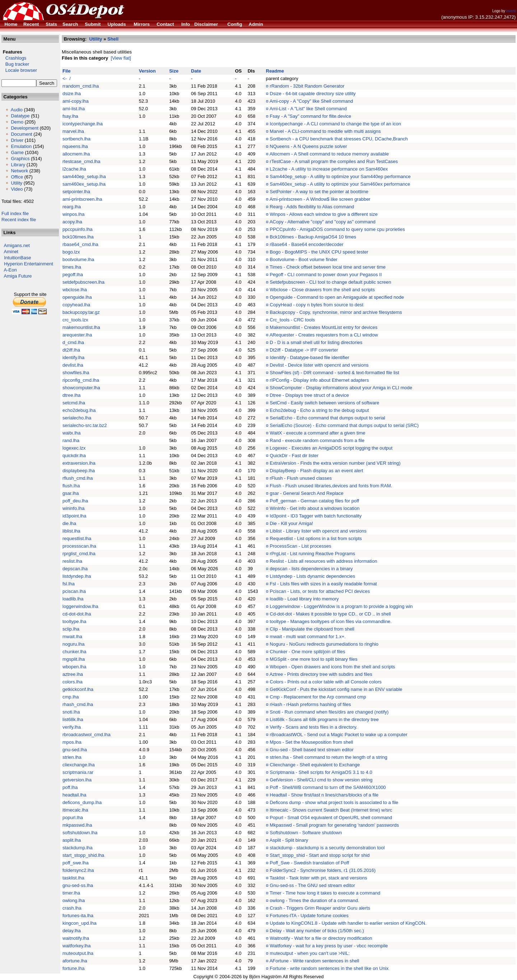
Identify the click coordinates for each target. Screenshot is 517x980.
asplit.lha (72, 840)
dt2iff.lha (71, 350)
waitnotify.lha (76, 938)
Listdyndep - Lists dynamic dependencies (312, 576)
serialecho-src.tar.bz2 (85, 425)
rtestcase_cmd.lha (81, 161)
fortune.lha (73, 968)
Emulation (21, 146)
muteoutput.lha (78, 953)
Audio (17, 110)
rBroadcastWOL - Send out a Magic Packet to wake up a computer (338, 735)
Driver (17, 140)
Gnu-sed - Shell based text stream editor (311, 750)
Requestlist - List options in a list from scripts (316, 538)
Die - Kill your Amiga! (291, 523)
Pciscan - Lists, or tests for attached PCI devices (320, 591)
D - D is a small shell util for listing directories (316, 342)
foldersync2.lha (78, 870)
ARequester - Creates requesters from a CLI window (324, 335)
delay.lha (72, 931)
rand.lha (71, 440)
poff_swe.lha (76, 863)
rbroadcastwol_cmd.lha (87, 735)
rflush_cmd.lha (78, 478)
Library (18, 165)
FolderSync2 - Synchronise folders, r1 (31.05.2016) (323, 870)
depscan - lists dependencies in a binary (311, 569)
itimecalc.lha (75, 810)
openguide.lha (77, 297)
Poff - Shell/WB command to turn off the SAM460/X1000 (328, 787)
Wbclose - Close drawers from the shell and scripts (322, 290)
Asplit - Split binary (289, 840)
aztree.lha (73, 674)
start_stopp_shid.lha (83, 855)
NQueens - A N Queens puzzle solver (308, 146)
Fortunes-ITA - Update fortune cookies (309, 916)
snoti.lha (71, 712)
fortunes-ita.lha (78, 916)
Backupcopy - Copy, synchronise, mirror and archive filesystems (336, 312)
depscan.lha (75, 569)
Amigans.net (17, 245)
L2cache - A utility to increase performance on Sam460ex (329, 169)
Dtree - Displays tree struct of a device (309, 395)
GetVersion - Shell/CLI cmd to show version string (321, 780)
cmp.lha (71, 697)
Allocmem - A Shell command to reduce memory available (329, 154)
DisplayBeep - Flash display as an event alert (316, 471)
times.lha (72, 267)
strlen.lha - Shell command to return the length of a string (328, 757)
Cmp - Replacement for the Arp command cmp (318, 697)
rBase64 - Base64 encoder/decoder (306, 244)
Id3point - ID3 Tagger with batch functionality (316, 516)
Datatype (20, 116)
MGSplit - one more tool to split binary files (313, 659)
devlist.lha (73, 365)
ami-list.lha (74, 109)
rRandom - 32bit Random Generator (307, 86)
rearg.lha (72, 207)
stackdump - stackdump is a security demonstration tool (327, 848)
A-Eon (10, 270)
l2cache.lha (74, 169)
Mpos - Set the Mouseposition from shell (311, 742)
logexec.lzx (74, 448)
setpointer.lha (76, 192)
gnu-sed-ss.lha (78, 885)
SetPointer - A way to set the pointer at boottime (319, 192)
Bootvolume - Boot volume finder (304, 259)
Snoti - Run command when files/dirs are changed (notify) (329, 712)
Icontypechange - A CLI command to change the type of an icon (335, 124)
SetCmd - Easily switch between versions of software (324, 403)
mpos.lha (72, 742)
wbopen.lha (74, 667)
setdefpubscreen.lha (83, 282)
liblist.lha (71, 531)
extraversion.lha (79, 463)
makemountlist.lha (81, 327)
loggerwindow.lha (80, 606)
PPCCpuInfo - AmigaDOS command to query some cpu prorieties (337, 229)
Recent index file (19, 220)
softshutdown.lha (80, 833)
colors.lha (73, 682)
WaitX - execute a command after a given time (317, 433)
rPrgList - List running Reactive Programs (312, 554)
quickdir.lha (74, 456)
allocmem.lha (76, 154)
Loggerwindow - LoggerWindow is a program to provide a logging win (341, 606)
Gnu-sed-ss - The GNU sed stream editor (312, 885)
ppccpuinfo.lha (78, 229)
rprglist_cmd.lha (79, 554)
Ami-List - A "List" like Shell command (308, 109)
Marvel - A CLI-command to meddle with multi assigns (325, 131)
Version (147, 71)
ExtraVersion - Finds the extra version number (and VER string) (335, 463)
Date (196, 71)
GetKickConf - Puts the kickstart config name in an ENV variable (336, 689)
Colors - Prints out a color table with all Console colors (325, 682)
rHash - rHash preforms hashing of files (310, 704)
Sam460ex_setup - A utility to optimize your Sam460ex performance (340, 184)
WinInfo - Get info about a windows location (315, 508)
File (66, 71)
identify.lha (73, 357)
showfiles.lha (76, 373)
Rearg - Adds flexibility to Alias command (312, 207)
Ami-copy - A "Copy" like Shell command (311, 101)
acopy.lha (72, 222)
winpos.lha (73, 214)
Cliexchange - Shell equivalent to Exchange (315, 765)
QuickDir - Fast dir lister (294, 456)
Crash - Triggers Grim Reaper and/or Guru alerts (320, 908)
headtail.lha (74, 795)
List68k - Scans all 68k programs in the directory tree (324, 719)
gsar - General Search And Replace (306, 493)
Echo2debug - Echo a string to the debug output (319, 410)
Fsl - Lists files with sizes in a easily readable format (323, 584)
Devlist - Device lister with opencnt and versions (319, 365)
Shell (113, 39)
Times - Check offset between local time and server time (328, 267)
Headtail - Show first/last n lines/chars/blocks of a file (324, 795)
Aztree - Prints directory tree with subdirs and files (321, 674)
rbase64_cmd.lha (80, 244)
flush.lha (71, 486)
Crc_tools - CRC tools (292, 320)
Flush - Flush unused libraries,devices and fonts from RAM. (331, 486)
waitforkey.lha (77, 946)
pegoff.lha (73, 275)
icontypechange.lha (83, 124)
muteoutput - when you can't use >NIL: (310, 953)
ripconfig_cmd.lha (81, 380)
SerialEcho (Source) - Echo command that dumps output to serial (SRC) (344, 425)
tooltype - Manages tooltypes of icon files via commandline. (331, 621)
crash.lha (72, 908)
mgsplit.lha (74, 659)
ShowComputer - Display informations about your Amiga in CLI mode (341, 388)
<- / (67, 78)
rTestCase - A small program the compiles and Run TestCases (334, 161)
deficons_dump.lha (82, 802)
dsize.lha (72, 94)
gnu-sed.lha (75, 750)
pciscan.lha (74, 591)
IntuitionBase (17, 258)
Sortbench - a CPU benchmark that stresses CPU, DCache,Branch (339, 139)
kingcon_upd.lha (80, 923)
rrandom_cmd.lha (81, 86)
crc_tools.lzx (75, 320)
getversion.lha (77, 780)
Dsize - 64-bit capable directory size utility (313, 94)
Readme (275, 71)
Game (17, 152)
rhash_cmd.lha (78, 704)
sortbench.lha (76, 139)
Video (17, 189)
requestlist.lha (77, 538)
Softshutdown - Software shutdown (306, 833)
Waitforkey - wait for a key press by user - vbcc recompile (329, 946)
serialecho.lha (77, 418)
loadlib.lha (73, 599)
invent (511, 11)
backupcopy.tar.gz (81, 312)
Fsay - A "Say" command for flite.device (310, 116)
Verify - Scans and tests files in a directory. (313, 727)
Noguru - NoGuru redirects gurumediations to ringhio (324, 644)
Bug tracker (15, 64)
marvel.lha (73, 131)
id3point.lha (74, 516)
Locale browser (19, 70)
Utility (17, 183)
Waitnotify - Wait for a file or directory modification (321, 938)
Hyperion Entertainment (29, 264)
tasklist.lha (73, 878)
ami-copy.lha (76, 101)
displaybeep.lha (79, 471)
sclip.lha (71, 629)
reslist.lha (72, 561)
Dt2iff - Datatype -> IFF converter (304, 350)
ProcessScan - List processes (300, 546)
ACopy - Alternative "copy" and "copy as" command (323, 222)
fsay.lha (70, 116)
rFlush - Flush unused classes (301, 478)
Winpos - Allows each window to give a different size (323, 214)
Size (174, 71)
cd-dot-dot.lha (77, 614)
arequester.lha (77, 335)
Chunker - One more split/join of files (307, 652)
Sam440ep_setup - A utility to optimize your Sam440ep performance (340, 177)
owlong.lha (74, 900)
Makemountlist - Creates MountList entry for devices (323, 327)
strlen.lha (72, 757)
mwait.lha (72, 637)
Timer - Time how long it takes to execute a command (325, 893)
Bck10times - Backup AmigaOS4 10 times (313, 237)
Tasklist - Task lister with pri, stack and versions (318, 878)
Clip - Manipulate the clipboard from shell (312, 629)
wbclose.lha (75, 290)
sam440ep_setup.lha (84, 177)
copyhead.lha (76, 305)
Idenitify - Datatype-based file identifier (309, 357)
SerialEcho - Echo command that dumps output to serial (327, 418)
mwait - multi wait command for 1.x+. (308, 637)
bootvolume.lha (78, 259)
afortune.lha (75, 961)
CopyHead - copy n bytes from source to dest (316, 305)
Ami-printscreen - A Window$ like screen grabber (320, 199)
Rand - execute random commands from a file (317, 440)
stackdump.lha (78, 848)
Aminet (11, 252)
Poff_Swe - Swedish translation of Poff (309, 863)
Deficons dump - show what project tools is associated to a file (334, 802)
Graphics (20, 159)
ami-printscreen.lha (82, 199)
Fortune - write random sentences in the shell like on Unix (329, 968)
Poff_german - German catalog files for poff (314, 501)
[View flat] (121, 58)
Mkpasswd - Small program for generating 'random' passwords (334, 825)
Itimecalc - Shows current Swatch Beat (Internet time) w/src (331, 810)
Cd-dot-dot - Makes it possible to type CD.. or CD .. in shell (330, 614)
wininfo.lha (73, 508)
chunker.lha (74, 652)
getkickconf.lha (78, 689)
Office (17, 177)
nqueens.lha (75, 146)
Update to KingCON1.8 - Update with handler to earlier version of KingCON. (348, 923)
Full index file (15, 213)
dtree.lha (72, 395)
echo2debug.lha (79, 410)
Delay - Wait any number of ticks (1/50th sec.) (317, 931)
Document (21, 134)
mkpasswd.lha (77, 825)
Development (25, 128)
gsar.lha (71, 493)
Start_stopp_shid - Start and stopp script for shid (320, 855)
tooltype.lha (74, 621)
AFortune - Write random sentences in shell (315, 961)
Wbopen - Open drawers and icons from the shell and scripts (332, 667)
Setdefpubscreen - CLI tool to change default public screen (330, 282)
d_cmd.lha (73, 342)
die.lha (69, 523)
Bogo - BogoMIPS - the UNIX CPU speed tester (319, 252)
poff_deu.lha (75, 501)
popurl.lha (73, 818)
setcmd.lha (74, 403)
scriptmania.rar (78, 772)
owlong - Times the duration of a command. (314, 900)
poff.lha (70, 787)
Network (19, 171)
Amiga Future (18, 276)
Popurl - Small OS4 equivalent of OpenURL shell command (331, 818)
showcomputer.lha (81, 388)
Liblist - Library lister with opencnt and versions (318, 531)
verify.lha (72, 727)
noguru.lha (73, 644)
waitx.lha (72, 433)
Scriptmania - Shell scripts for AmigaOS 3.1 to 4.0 (321, 772)
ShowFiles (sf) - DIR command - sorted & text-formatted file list (334, 373)
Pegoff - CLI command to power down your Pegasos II (326, 275)
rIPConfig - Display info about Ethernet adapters (319, 380)
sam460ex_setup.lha (84, 184)
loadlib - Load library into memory (304, 599)
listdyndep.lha (77, 576)
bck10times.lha (78, 237)
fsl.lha (69, 584)
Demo (17, 122)
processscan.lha (79, 546)
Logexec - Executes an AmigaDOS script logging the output (331, 448)
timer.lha (71, 893)
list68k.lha (73, 719)
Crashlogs (14, 58)
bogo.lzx (71, 252)
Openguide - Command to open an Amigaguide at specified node (337, 297)
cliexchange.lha (79, 765)
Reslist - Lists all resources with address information (323, 561)
